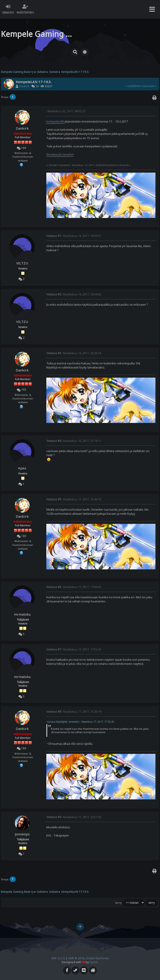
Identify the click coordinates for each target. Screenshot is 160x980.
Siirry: (118, 903)
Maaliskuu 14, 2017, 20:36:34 (74, 353)
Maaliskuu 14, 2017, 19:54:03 (74, 294)
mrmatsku (22, 614)
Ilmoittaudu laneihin (60, 154)
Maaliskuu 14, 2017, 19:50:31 (74, 236)
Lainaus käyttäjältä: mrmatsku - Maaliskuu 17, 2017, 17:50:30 (80, 722)
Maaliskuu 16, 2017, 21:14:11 (74, 441)
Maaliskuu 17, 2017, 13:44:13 (74, 499)
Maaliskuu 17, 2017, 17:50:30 (74, 587)
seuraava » (149, 86)
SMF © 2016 (76, 958)
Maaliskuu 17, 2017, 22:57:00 (74, 817)
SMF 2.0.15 (58, 958)
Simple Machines (97, 958)
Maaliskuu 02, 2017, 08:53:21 (66, 111)
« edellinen (133, 86)
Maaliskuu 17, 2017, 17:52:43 (74, 649)
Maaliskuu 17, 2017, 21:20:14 (74, 712)
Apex (22, 468)
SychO (94, 962)
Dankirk (24, 86)
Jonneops (22, 834)
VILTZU (22, 263)
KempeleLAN (55, 121)
